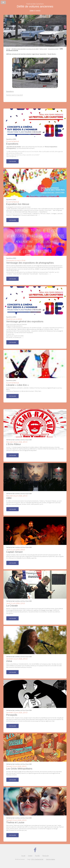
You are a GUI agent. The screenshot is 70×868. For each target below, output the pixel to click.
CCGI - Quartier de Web (37, 859)
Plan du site (45, 856)
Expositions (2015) (53, 49)
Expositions (10, 91)
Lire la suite (12, 161)
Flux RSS (37, 856)
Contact (30, 856)
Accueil (8, 49)
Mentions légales (50, 859)
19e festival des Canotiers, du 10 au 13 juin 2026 (25, 49)
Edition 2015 (43, 49)
